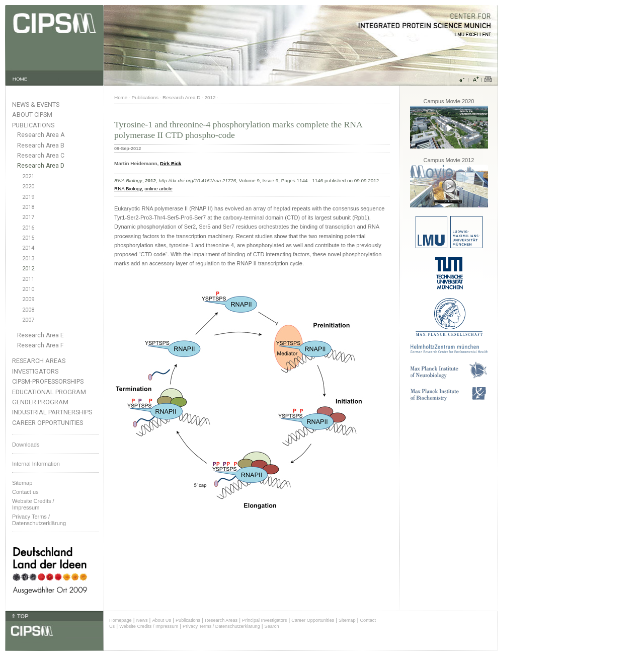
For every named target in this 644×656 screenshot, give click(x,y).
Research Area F (41, 345)
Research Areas (39, 361)
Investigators (35, 371)
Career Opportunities (48, 423)
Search (272, 626)
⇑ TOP (20, 616)
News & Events (36, 104)
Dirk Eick (171, 163)
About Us (162, 620)
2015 (28, 238)
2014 (28, 248)
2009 (28, 299)
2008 (28, 310)
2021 (28, 176)
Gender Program (40, 402)
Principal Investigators (264, 620)
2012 (28, 269)
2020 (28, 187)
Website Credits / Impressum (149, 626)
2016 (28, 228)
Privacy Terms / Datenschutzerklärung (39, 520)
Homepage (120, 620)
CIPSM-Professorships (48, 381)
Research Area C (41, 156)
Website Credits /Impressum (33, 504)
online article (158, 189)
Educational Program (49, 392)
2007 (28, 320)
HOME (20, 79)
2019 (28, 197)
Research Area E (41, 335)
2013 (28, 259)
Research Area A (41, 135)
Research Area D (41, 166)
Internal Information (36, 464)
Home (121, 97)
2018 (28, 207)
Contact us (25, 492)
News (142, 620)
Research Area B (41, 145)
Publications (33, 125)
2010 (28, 289)
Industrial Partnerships (52, 412)
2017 (28, 217)
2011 (28, 279)
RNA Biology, (129, 189)
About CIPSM (32, 115)
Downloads (26, 445)
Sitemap (22, 483)
